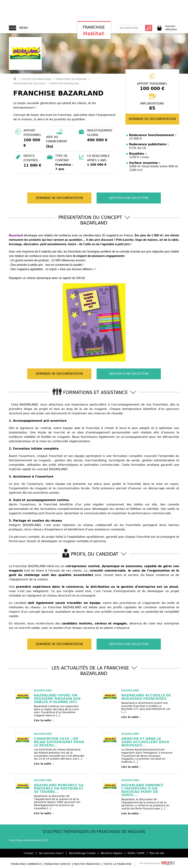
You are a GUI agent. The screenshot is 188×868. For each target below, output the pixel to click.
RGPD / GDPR (136, 853)
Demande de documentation (152, 119)
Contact (29, 853)
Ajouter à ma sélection (126, 198)
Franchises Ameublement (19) (28, 840)
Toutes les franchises (36, 79)
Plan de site (157, 853)
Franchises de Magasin (71, 79)
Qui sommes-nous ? (51, 853)
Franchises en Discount (29, 83)
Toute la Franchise (117, 864)
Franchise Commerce (26, 864)
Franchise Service (58, 864)
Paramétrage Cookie (82, 853)
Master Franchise (87, 864)
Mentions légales (112, 853)
